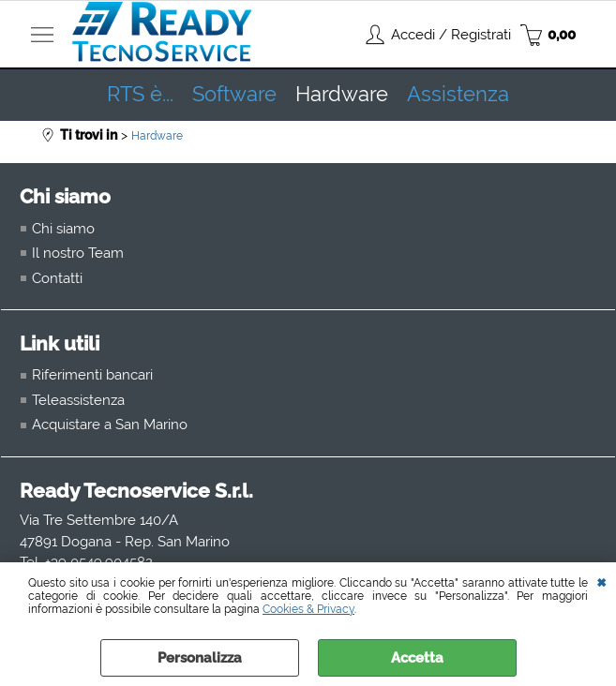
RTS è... (140, 94)
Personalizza (200, 658)
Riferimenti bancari (92, 375)
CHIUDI (601, 581)
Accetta (417, 658)
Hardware (342, 94)
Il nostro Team (78, 253)
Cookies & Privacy (308, 609)
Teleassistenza (78, 400)
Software (234, 94)
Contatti (57, 278)
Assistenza (458, 94)
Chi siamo (63, 229)
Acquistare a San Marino (110, 425)
